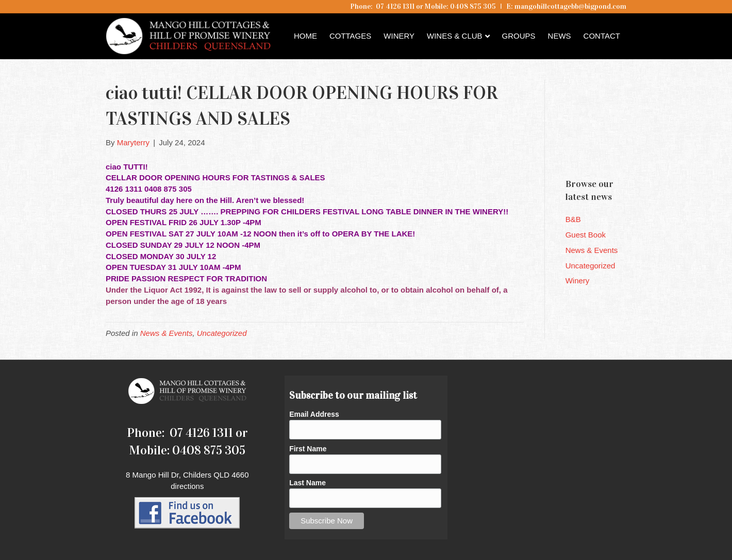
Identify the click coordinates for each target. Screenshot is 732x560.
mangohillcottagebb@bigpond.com (570, 6)
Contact (602, 36)
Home (305, 36)
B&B (573, 219)
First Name (308, 449)
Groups (519, 36)
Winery (399, 36)
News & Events (167, 333)
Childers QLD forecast (627, 152)
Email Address (314, 414)
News (560, 36)
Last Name (307, 483)
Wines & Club (455, 36)
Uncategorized (222, 333)
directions (187, 486)
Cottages (350, 36)
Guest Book (586, 235)
